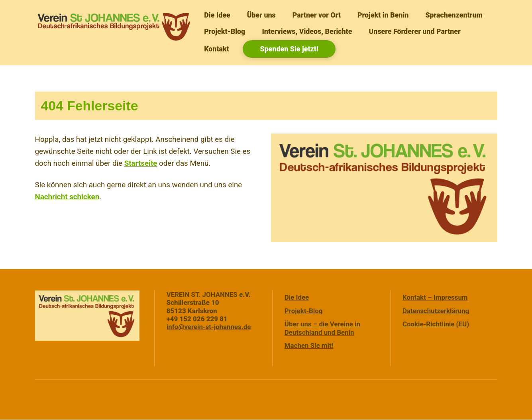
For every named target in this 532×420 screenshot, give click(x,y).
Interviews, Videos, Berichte (307, 31)
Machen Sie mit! (309, 346)
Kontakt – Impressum (435, 297)
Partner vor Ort (317, 15)
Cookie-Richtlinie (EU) (436, 324)
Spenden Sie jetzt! (289, 49)
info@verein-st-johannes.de (209, 327)
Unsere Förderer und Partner (415, 31)
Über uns (261, 15)
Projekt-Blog (225, 31)
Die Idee (217, 15)
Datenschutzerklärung (436, 311)
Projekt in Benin (383, 15)
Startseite (141, 163)
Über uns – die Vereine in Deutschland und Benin (322, 328)
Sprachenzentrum (454, 15)
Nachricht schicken (67, 197)
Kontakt (217, 49)
